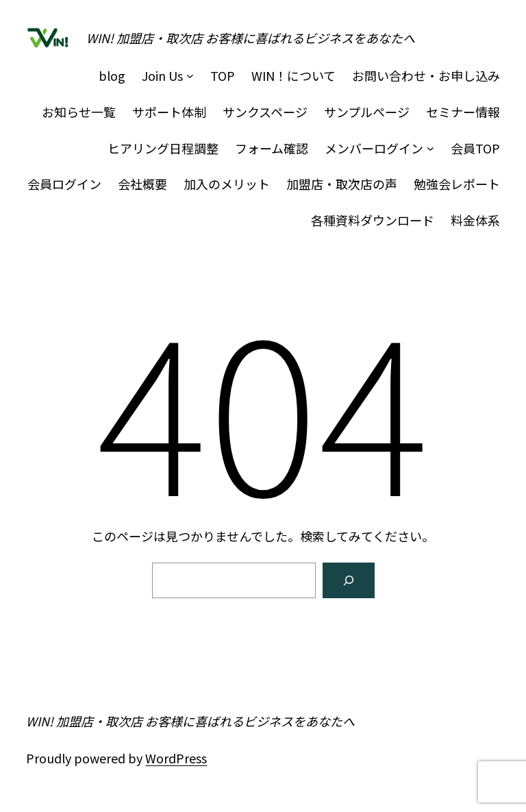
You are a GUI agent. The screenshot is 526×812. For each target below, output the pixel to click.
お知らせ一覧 (79, 112)
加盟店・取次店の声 (342, 184)
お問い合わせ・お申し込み (426, 75)
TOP (223, 75)
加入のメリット (227, 184)
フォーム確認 (272, 148)
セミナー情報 (463, 112)
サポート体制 (169, 112)
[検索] (349, 580)
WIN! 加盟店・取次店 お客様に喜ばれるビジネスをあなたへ (251, 38)
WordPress (176, 758)
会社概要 (142, 184)
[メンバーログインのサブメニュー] (430, 148)
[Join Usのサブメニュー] (190, 76)
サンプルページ (367, 112)
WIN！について (293, 75)
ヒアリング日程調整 (163, 148)
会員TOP (475, 148)
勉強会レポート (457, 184)
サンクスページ (265, 112)
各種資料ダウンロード (373, 220)
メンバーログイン (374, 148)
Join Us (162, 75)
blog (112, 75)
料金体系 (475, 220)
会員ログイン (64, 184)
